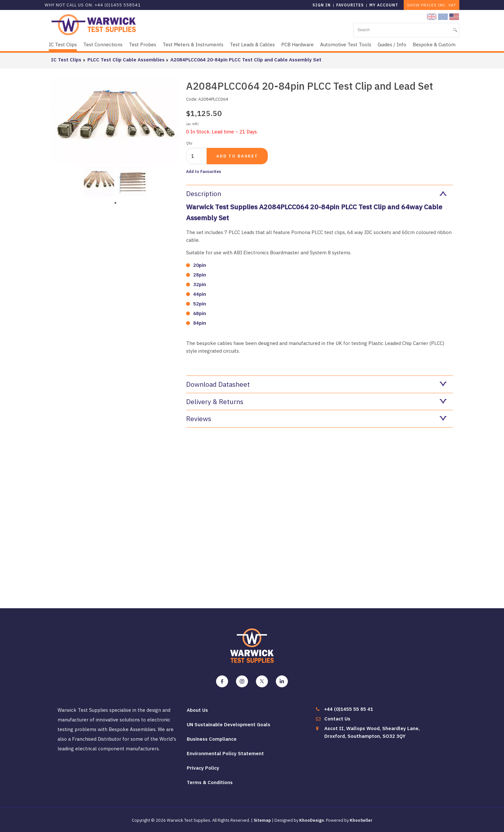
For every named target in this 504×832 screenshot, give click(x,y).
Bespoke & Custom (434, 45)
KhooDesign (312, 820)
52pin (200, 304)
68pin (200, 313)
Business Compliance (212, 739)
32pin (200, 284)
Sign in (322, 5)
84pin (200, 323)
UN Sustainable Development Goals (229, 724)
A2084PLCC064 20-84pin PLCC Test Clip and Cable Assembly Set (246, 60)
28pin (200, 275)
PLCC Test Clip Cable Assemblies (126, 60)
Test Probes (143, 45)
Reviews (316, 419)
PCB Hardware (297, 45)
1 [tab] (115, 203)
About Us (197, 710)
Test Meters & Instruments (193, 45)
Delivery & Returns (316, 402)
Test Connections (103, 45)
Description (316, 194)
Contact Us (337, 719)
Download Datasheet (316, 384)
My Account (384, 5)
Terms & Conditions (210, 782)
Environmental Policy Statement (225, 753)
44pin (200, 294)
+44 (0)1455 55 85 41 (349, 709)
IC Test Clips (63, 45)
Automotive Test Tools (346, 45)
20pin (200, 265)
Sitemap (262, 820)
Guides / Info (392, 45)
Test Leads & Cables (252, 45)
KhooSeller (361, 820)
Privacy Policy (203, 768)
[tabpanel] (99, 181)
